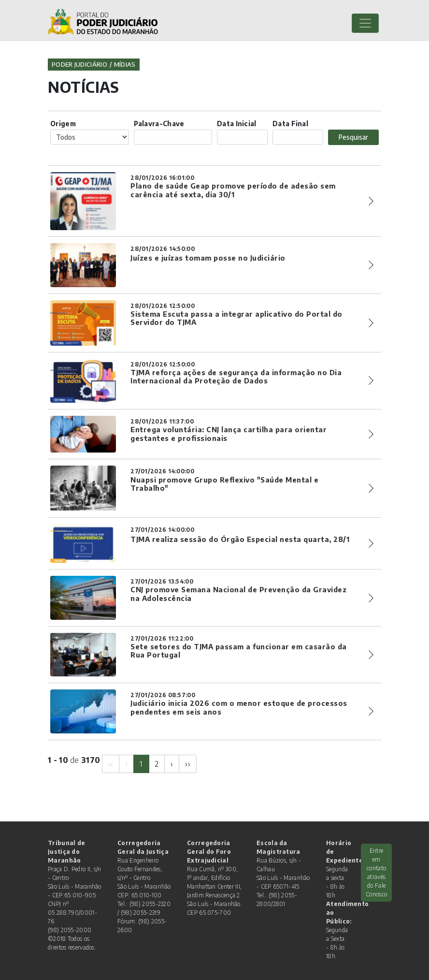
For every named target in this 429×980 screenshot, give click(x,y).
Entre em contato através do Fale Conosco (376, 872)
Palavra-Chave (159, 124)
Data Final (290, 124)
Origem (63, 124)
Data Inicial (237, 124)
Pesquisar (353, 137)
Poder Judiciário (79, 64)
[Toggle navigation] (365, 23)
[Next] (172, 764)
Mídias (125, 64)
